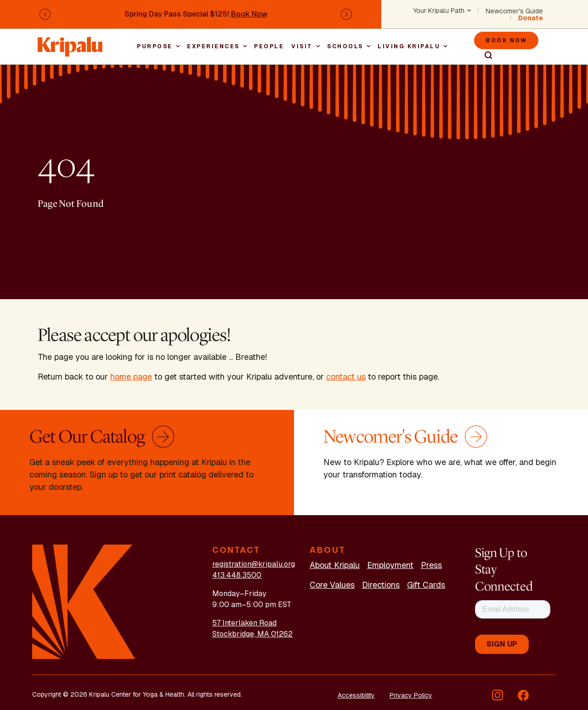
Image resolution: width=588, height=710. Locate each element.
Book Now (249, 14)
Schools (345, 46)
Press (431, 565)
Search (484, 56)
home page (131, 377)
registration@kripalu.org (254, 564)
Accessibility (356, 695)
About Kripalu (335, 565)
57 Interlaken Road (244, 623)
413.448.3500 (237, 575)
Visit (302, 46)
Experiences (213, 46)
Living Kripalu (409, 46)
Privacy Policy (411, 695)
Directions (381, 585)
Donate (531, 18)
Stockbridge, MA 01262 (252, 634)
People (269, 46)
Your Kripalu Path (439, 11)
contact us (346, 377)
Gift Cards (426, 585)
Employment (390, 565)
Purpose (155, 46)
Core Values (332, 585)
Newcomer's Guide (514, 11)
